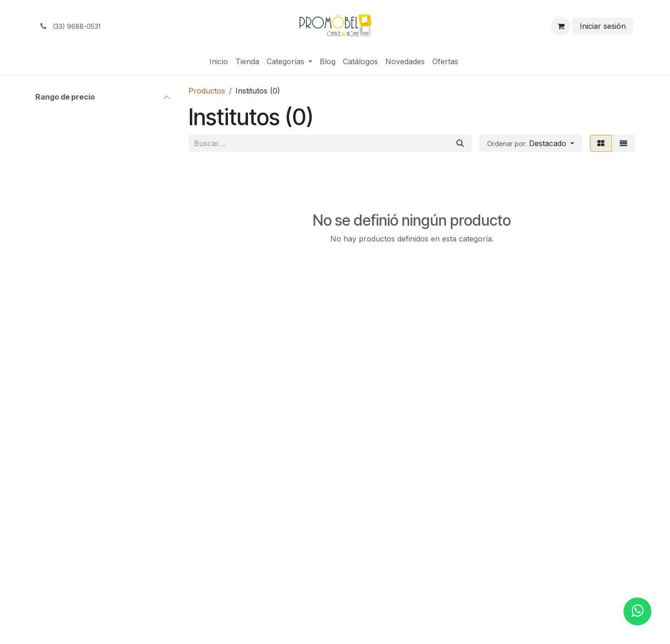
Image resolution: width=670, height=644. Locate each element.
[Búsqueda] (460, 143)
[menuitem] (219, 61)
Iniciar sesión (603, 26)
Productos (207, 91)
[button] (531, 143)
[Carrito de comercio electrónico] (561, 26)
